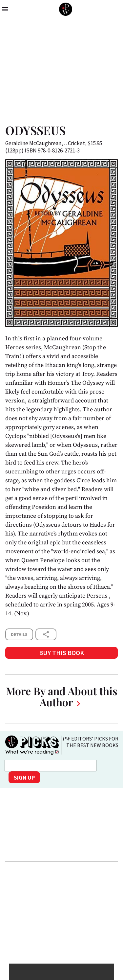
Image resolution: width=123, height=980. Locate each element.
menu (5, 9)
